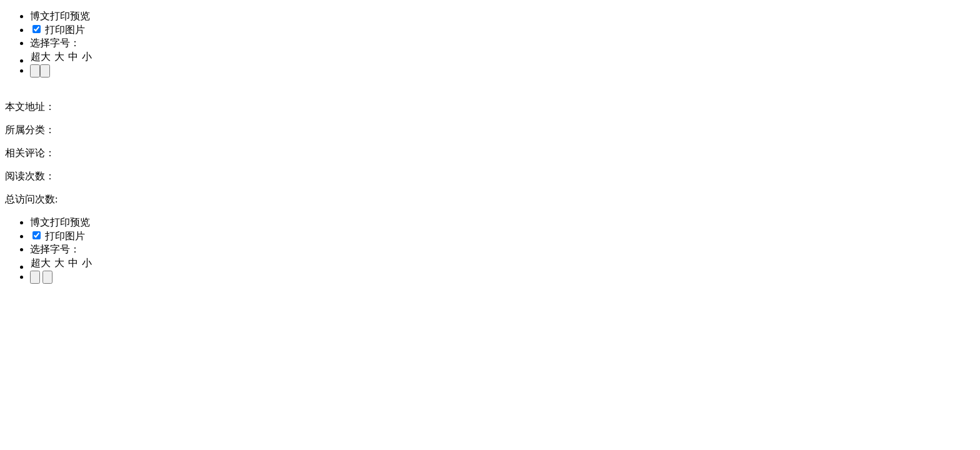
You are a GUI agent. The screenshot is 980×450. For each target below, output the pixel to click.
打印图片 (59, 30)
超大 (41, 57)
